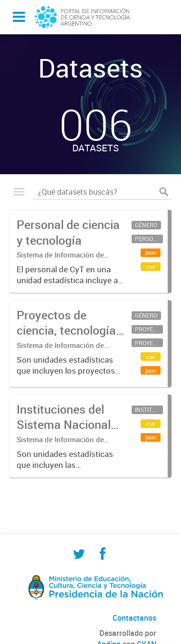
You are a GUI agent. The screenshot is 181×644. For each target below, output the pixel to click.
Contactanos (134, 618)
